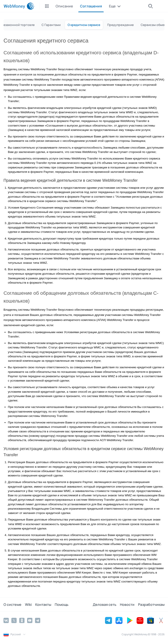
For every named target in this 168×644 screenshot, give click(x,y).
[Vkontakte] (6, 620)
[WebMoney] (19, 6)
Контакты (43, 605)
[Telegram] (38, 620)
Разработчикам (151, 605)
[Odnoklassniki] (22, 620)
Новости (127, 605)
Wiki (28, 605)
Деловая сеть (105, 605)
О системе (12, 605)
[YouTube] (30, 620)
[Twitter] (14, 620)
